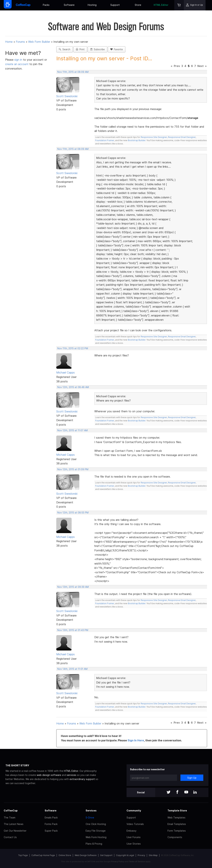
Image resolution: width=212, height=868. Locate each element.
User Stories (134, 844)
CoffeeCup (11, 811)
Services (91, 811)
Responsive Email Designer (182, 137)
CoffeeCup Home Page (43, 855)
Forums (20, 42)
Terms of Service (137, 862)
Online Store (65, 855)
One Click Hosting (96, 824)
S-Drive (90, 818)
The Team (10, 818)
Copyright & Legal (125, 855)
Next (200, 66)
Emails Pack (51, 818)
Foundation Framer (105, 140)
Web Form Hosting (96, 837)
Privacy (141, 855)
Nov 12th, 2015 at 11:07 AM (72, 430)
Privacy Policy (118, 862)
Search (65, 49)
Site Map (153, 855)
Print (80, 49)
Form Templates (177, 831)
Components (175, 837)
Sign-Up (192, 778)
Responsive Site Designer (154, 137)
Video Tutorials (135, 824)
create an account (17, 64)
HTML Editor (161, 5)
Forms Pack (51, 824)
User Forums (134, 837)
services (71, 775)
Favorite (117, 49)
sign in (19, 60)
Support (115, 5)
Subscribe (97, 49)
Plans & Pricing (94, 844)
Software (69, 5)
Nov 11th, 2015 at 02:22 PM (73, 348)
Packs (46, 5)
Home (9, 42)
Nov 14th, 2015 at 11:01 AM (72, 669)
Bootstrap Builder (137, 140)
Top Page (23, 855)
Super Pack (51, 831)
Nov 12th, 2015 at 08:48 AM (73, 387)
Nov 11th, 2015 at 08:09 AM (73, 72)
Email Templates (177, 824)
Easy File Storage (96, 831)
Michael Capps (65, 372)
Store (138, 5)
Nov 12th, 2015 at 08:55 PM (73, 513)
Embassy (131, 831)
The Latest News (14, 824)
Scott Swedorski (67, 96)
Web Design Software (86, 855)
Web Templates (176, 818)
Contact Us (10, 837)
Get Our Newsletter (15, 831)
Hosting (92, 5)
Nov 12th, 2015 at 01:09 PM (73, 469)
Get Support (106, 855)
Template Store (177, 811)
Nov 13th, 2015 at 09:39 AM (73, 587)
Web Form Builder (39, 42)
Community (134, 811)
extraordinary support (82, 779)
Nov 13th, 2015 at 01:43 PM (73, 630)
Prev (177, 66)
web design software (49, 775)
